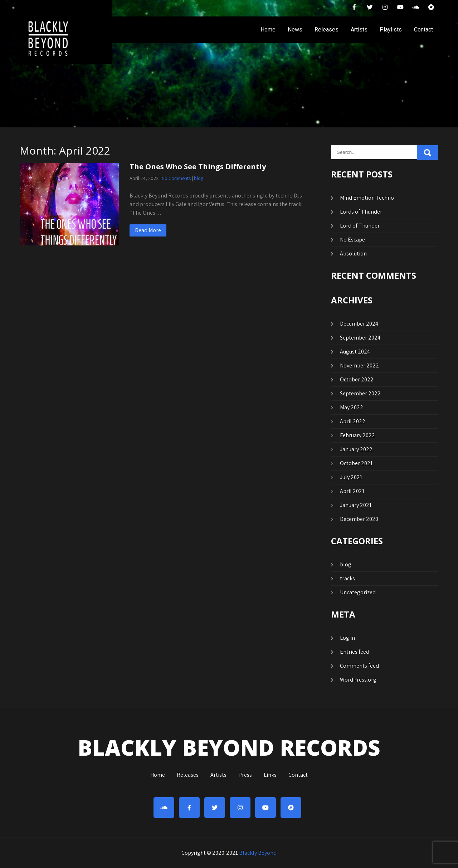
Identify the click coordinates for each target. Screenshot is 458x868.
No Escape (352, 240)
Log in (347, 638)
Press (245, 775)
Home (268, 30)
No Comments (176, 178)
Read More (148, 230)
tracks (347, 578)
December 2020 (359, 519)
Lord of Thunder (360, 226)
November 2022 (359, 365)
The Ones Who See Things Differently (198, 167)
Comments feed (359, 666)
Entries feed (355, 652)
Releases (327, 30)
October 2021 (356, 463)
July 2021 (351, 477)
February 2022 (357, 435)
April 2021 (352, 491)
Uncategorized (358, 592)
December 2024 (359, 324)
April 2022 (353, 421)
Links (270, 775)
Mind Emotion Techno (367, 198)
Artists (359, 30)
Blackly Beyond (258, 853)
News (295, 30)
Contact (423, 30)
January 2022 (356, 449)
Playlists (391, 30)
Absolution (353, 253)
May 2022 (352, 407)
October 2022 (357, 379)
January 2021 (356, 505)
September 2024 (360, 338)
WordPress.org (358, 680)
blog (199, 178)
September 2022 (360, 393)
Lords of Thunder (361, 212)
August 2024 (355, 352)
